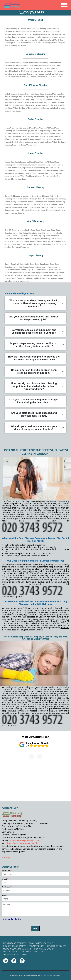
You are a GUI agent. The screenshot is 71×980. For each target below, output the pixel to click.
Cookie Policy (10, 952)
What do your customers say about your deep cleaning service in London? (34, 428)
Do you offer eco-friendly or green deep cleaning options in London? (34, 371)
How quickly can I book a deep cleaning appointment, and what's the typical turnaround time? (34, 386)
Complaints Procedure (41, 943)
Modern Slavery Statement (17, 949)
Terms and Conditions (15, 954)
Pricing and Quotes (44, 949)
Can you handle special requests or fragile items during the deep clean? (34, 401)
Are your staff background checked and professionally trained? (34, 414)
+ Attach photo (12, 919)
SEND (35, 928)
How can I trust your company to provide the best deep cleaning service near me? (34, 358)
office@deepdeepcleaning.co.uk (24, 840)
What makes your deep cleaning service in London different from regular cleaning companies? (34, 303)
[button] (31, 757)
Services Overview (56, 946)
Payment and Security (14, 943)
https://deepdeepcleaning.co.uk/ (23, 843)
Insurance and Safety (14, 946)
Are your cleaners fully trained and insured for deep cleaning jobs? (34, 318)
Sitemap (6, 857)
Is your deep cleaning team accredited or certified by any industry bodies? (34, 345)
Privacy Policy (36, 946)
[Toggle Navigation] (64, 5)
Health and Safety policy (34, 952)
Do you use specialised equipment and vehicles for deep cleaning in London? (34, 331)
